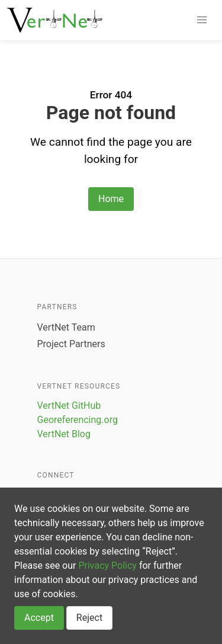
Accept (39, 618)
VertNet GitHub (69, 406)
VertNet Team (66, 327)
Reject (89, 618)
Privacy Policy (107, 565)
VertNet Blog (64, 434)
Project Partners (71, 344)
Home (111, 199)
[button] (202, 20)
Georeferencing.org (78, 420)
